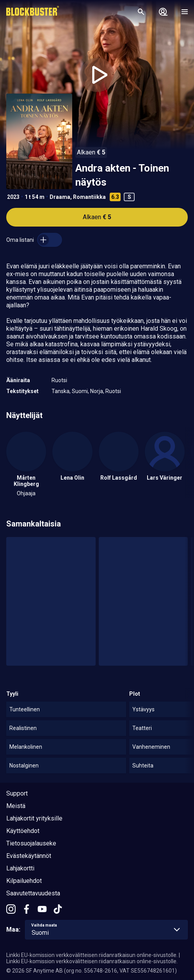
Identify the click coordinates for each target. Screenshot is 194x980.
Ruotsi (59, 380)
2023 (13, 197)
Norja (97, 391)
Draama (60, 197)
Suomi (80, 391)
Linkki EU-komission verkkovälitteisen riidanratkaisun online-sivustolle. (92, 955)
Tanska (61, 391)
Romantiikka (89, 197)
